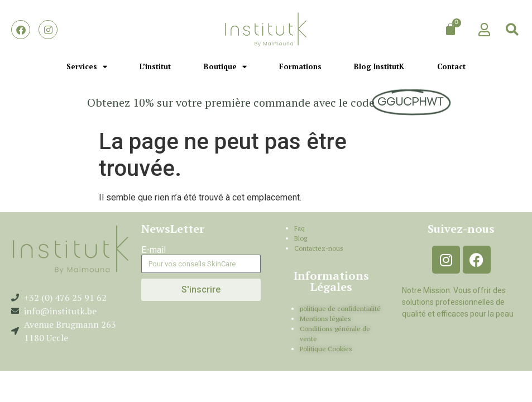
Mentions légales (325, 319)
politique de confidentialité (340, 308)
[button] (512, 30)
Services (87, 67)
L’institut (155, 66)
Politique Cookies (326, 349)
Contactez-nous (319, 248)
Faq (299, 228)
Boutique (225, 67)
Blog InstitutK (379, 66)
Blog (301, 238)
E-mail (154, 250)
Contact (451, 66)
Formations (300, 66)
